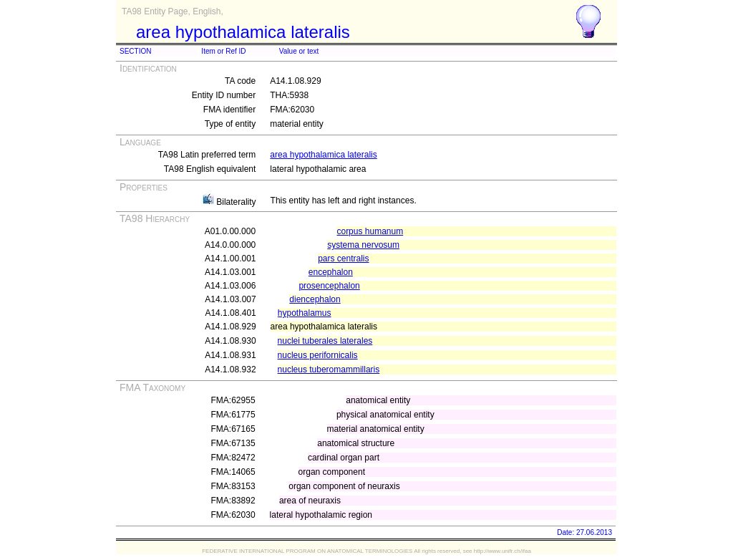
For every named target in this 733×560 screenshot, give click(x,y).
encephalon (331, 272)
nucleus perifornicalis (318, 355)
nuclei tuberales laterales (325, 341)
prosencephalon (329, 286)
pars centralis (343, 259)
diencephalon (315, 299)
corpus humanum (370, 231)
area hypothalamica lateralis (323, 155)
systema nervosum (363, 245)
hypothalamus (305, 313)
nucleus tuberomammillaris (329, 370)
